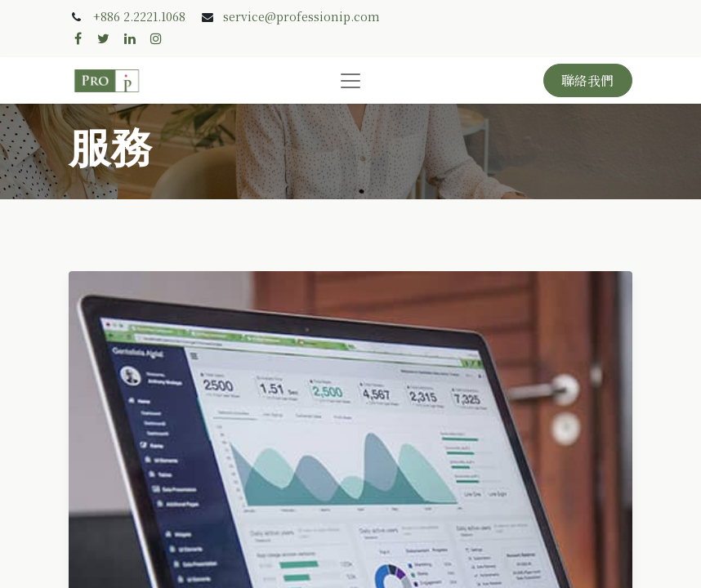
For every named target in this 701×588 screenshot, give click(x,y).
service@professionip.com (301, 16)
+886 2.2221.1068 (139, 16)
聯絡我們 (587, 80)
